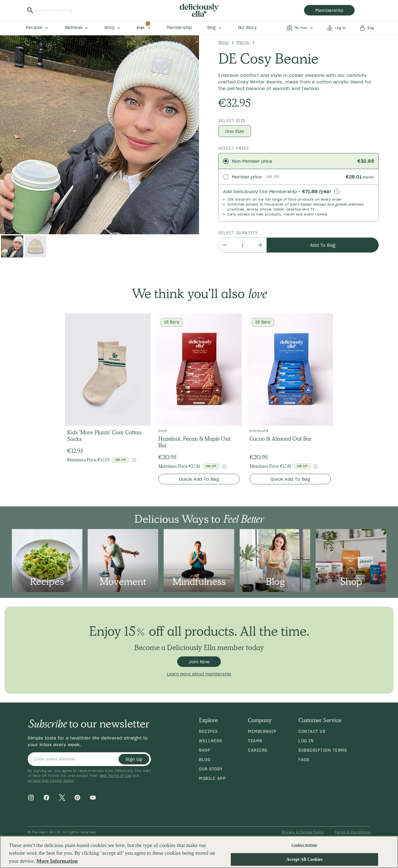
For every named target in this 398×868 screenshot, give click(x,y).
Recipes (208, 732)
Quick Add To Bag (199, 479)
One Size (235, 131)
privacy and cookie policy (51, 781)
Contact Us (312, 732)
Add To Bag (323, 245)
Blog (205, 760)
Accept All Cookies (305, 860)
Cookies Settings (304, 845)
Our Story (211, 769)
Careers (258, 750)
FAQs (304, 760)
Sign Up (134, 759)
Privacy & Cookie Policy (303, 832)
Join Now (199, 662)
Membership (262, 732)
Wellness (210, 741)
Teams (255, 741)
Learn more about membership (199, 674)
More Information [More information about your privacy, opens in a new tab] (57, 861)
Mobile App (212, 778)
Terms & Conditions (353, 832)
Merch (243, 43)
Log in (306, 741)
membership (329, 10)
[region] (199, 852)
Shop (223, 43)
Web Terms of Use (116, 776)
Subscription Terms (323, 750)
